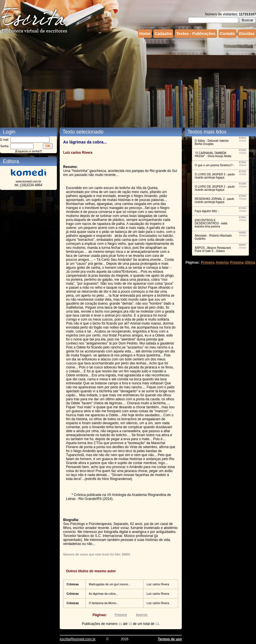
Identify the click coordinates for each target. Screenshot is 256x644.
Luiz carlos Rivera (158, 584)
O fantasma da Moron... (104, 603)
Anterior (142, 615)
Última (250, 262)
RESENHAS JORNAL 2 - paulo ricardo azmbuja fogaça (215, 200)
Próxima (237, 262)
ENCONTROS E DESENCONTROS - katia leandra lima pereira (211, 223)
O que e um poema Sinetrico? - (215, 165)
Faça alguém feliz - (207, 211)
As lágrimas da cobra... (103, 594)
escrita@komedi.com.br (78, 639)
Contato (227, 34)
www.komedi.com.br (28, 181)
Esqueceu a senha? (28, 151)
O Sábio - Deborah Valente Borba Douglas (212, 142)
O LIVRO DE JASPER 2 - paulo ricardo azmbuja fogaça (215, 188)
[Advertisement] (105, 82)
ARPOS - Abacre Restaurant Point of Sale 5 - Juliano (213, 249)
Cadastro (163, 34)
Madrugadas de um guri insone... (110, 584)
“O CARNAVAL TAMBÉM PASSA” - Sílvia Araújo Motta (213, 155)
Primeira (121, 615)
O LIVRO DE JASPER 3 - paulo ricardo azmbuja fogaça (215, 176)
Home (145, 34)
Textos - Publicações (196, 34)
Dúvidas (247, 34)
